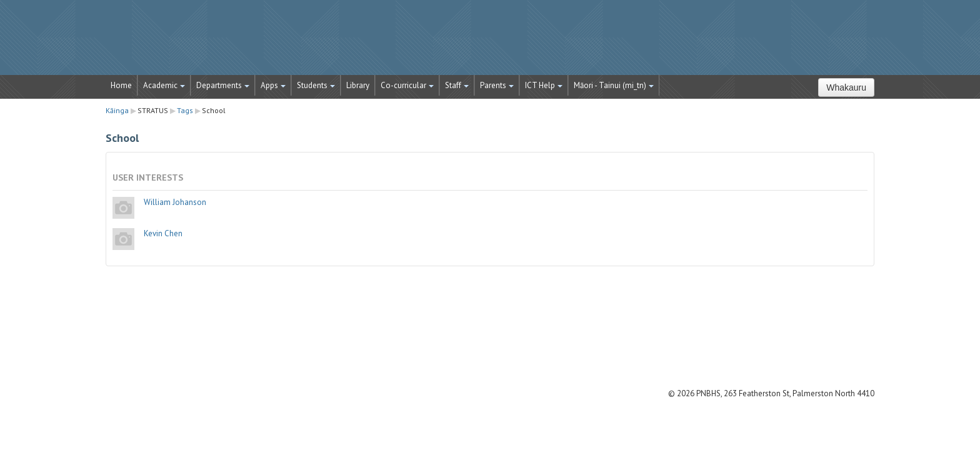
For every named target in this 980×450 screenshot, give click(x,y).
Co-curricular (407, 85)
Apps (273, 85)
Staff (457, 85)
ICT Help (544, 85)
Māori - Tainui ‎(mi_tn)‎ (614, 85)
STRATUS (490, 44)
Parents (497, 85)
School (214, 110)
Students (316, 85)
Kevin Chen (163, 233)
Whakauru (846, 87)
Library (358, 85)
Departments (223, 85)
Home (121, 85)
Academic (164, 85)
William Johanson (175, 202)
